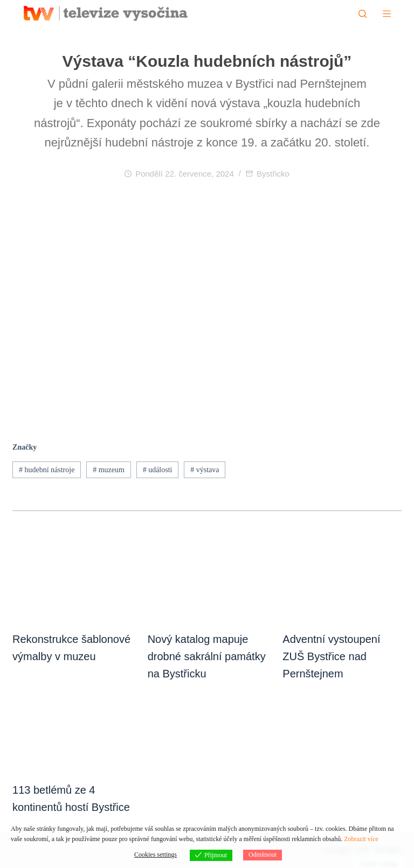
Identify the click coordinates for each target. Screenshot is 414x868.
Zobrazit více (361, 839)
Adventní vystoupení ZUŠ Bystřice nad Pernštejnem (331, 656)
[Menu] (387, 14)
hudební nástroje (47, 470)
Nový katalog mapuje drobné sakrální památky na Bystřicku (207, 656)
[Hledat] (363, 14)
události (158, 470)
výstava (205, 470)
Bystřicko (273, 174)
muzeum (109, 470)
